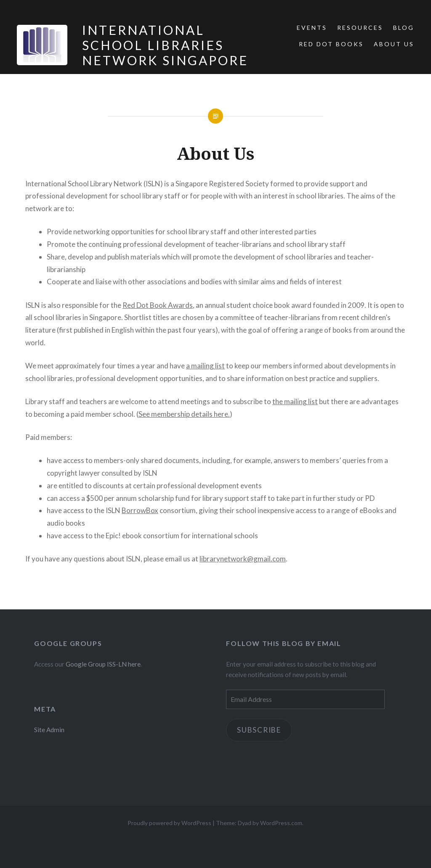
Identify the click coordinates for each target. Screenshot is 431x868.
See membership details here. (184, 414)
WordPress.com (281, 823)
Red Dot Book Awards (158, 305)
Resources (360, 28)
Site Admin (49, 730)
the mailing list (295, 401)
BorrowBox (140, 510)
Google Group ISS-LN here (103, 664)
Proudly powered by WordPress (169, 823)
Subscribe (259, 730)
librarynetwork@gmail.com (243, 559)
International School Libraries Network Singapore (165, 45)
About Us (394, 44)
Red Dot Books (331, 44)
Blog (404, 28)
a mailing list (205, 366)
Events (312, 28)
